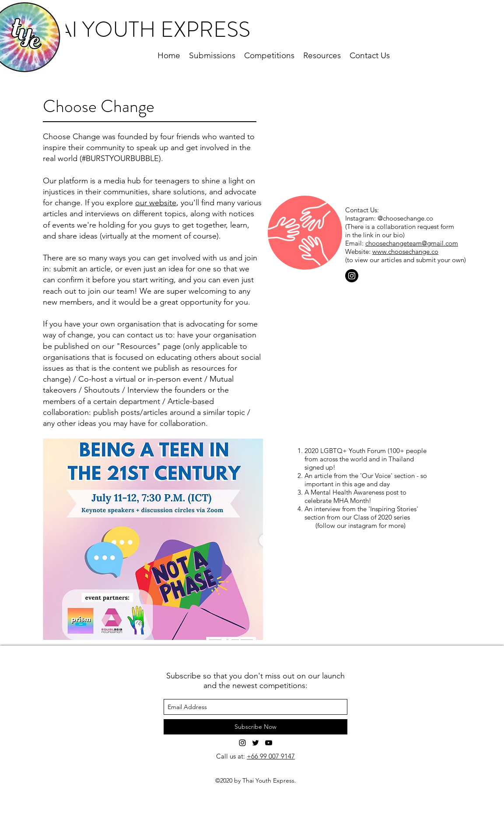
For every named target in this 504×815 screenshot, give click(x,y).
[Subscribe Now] (255, 727)
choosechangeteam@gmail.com (412, 243)
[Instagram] (352, 276)
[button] (153, 539)
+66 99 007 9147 (271, 756)
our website (156, 203)
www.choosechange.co (405, 251)
